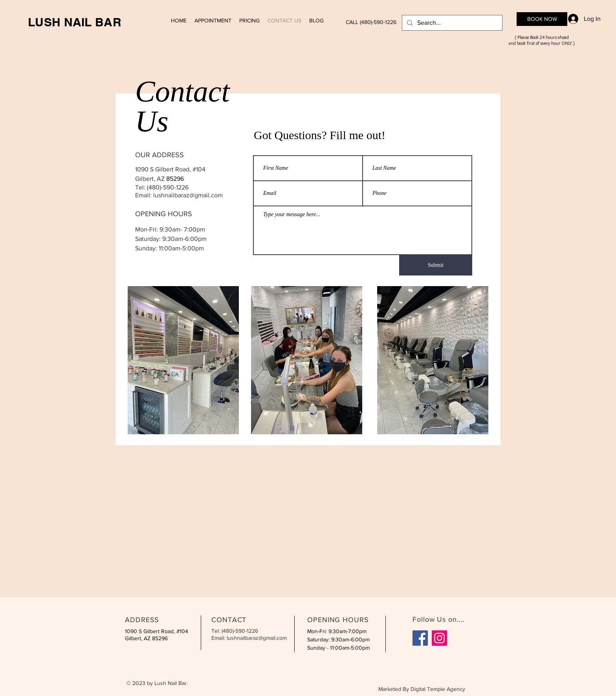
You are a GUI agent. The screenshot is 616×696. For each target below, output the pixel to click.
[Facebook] (420, 638)
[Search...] (451, 23)
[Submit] (436, 265)
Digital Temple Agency (438, 689)
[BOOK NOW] (542, 19)
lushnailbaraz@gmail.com (188, 195)
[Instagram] (439, 638)
